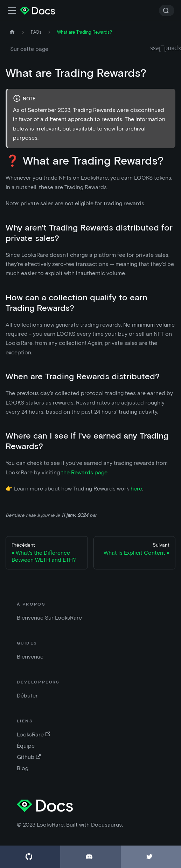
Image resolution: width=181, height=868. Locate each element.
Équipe (26, 746)
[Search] (167, 11)
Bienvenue (30, 657)
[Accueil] (12, 32)
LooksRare (33, 735)
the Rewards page (84, 472)
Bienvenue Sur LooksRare (49, 618)
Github (29, 757)
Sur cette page (29, 49)
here (136, 489)
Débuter (27, 696)
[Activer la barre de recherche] (12, 11)
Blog (23, 768)
